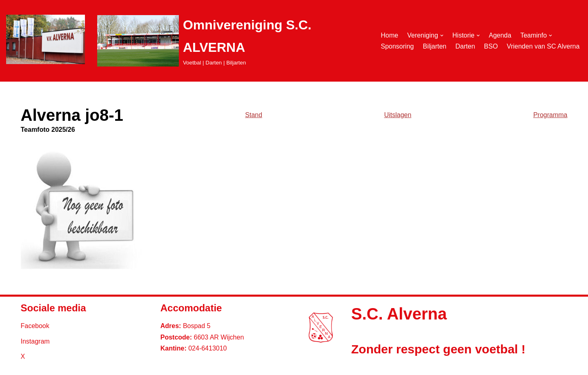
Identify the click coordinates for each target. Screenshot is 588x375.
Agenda (500, 35)
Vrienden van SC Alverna (543, 46)
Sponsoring (397, 46)
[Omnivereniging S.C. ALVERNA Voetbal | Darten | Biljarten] (232, 41)
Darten (465, 46)
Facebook (35, 326)
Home (389, 35)
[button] (442, 36)
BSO (491, 46)
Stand (254, 115)
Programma (550, 115)
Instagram (35, 341)
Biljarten (434, 46)
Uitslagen (398, 115)
